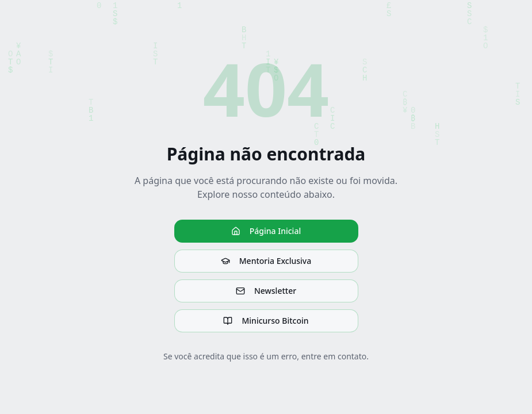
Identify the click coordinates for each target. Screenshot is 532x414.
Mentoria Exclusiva (266, 261)
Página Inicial (266, 231)
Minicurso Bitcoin (266, 321)
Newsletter (266, 291)
